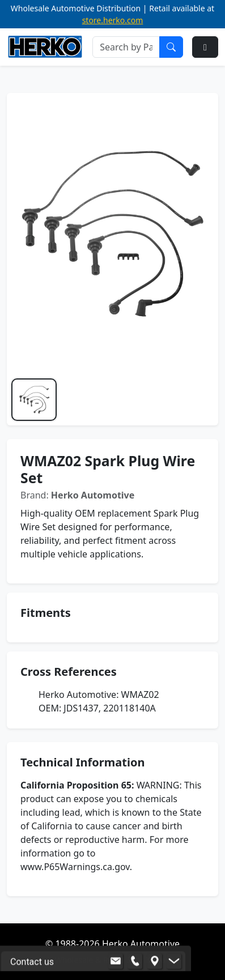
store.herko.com (113, 20)
